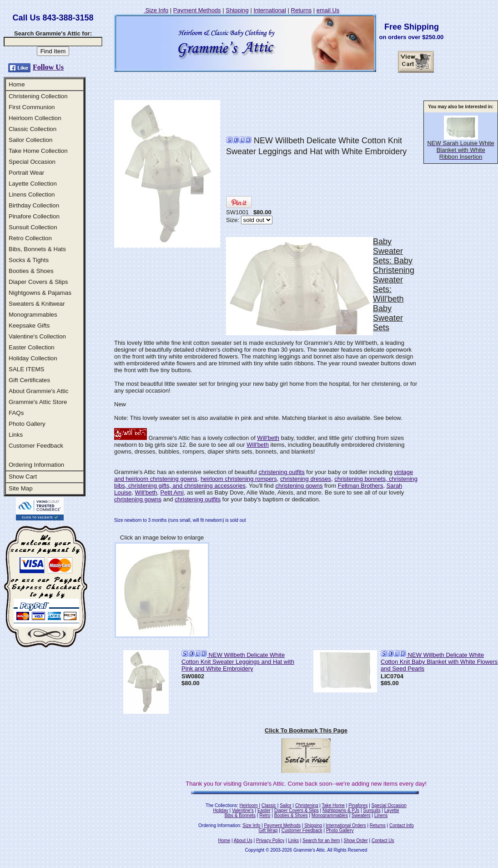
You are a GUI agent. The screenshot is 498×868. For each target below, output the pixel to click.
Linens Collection (32, 194)
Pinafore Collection (34, 216)
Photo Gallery (27, 424)
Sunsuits (372, 810)
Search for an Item (321, 840)
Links (16, 435)
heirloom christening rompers (239, 479)
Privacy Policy (270, 840)
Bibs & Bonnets (240, 815)
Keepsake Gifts (29, 325)
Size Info (156, 10)
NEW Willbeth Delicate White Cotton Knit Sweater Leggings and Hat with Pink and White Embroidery (238, 662)
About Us (243, 840)
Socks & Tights (29, 260)
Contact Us (383, 840)
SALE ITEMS (27, 369)
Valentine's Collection (37, 336)
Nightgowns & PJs (341, 810)
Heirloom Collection (35, 118)
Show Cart (23, 477)
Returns (302, 10)
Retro (265, 815)
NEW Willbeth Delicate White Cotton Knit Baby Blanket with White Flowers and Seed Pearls (439, 662)
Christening (307, 805)
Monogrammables (33, 315)
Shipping (237, 10)
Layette (392, 810)
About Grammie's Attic (38, 391)
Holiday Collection (33, 358)
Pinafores (358, 805)
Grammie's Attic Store (38, 402)
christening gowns (299, 486)
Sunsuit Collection (33, 227)
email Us (328, 10)
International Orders (346, 825)
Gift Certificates (29, 380)
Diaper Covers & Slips (38, 282)
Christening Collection (38, 96)
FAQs (16, 413)
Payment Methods (197, 10)
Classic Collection (33, 129)
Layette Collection (33, 184)
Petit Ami (172, 492)
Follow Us (48, 67)
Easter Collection (32, 347)
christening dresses (306, 479)
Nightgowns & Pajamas (40, 293)
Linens (381, 815)
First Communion (32, 107)
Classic (269, 805)
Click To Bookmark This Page (306, 730)
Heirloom (249, 805)
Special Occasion (32, 162)
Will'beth (268, 438)
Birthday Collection (34, 205)
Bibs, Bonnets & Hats (37, 249)
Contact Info (402, 825)
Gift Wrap (268, 830)
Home (17, 84)
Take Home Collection (38, 151)
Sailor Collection (30, 140)
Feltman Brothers (361, 486)
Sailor (286, 805)
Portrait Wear (26, 173)
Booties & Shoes (31, 271)
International (270, 10)
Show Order (355, 840)
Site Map (21, 488)
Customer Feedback (36, 446)
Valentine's (243, 810)
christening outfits (282, 472)
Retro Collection (30, 238)
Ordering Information (36, 465)
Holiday (220, 810)
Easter (264, 810)
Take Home (333, 805)
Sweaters (361, 815)
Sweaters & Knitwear (37, 304)
